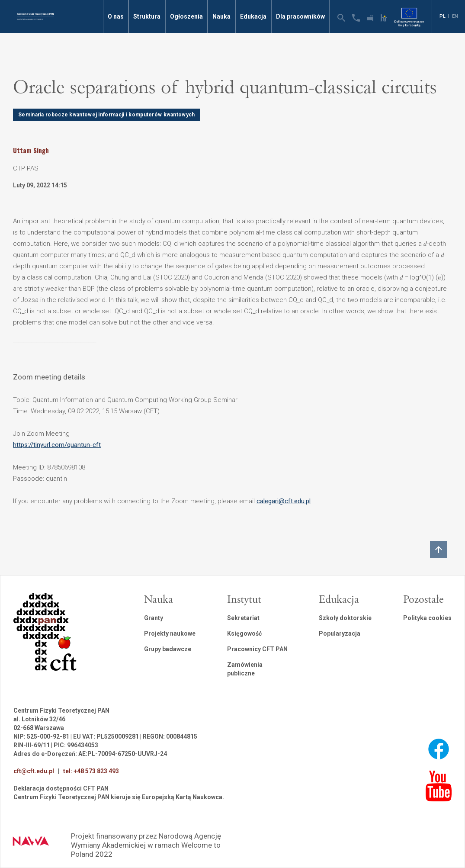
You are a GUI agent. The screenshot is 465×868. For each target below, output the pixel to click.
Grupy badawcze (168, 649)
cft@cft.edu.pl (34, 771)
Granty (154, 618)
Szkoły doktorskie (345, 618)
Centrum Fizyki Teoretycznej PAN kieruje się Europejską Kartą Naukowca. (119, 797)
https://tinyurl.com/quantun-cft (57, 445)
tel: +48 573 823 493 (91, 771)
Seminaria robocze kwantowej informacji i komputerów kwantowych (107, 115)
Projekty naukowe (170, 633)
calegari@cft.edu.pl (284, 501)
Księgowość (244, 633)
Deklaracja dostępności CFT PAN (61, 788)
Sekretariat (243, 618)
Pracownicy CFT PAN (257, 649)
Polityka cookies (427, 618)
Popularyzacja (340, 633)
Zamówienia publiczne (245, 669)
